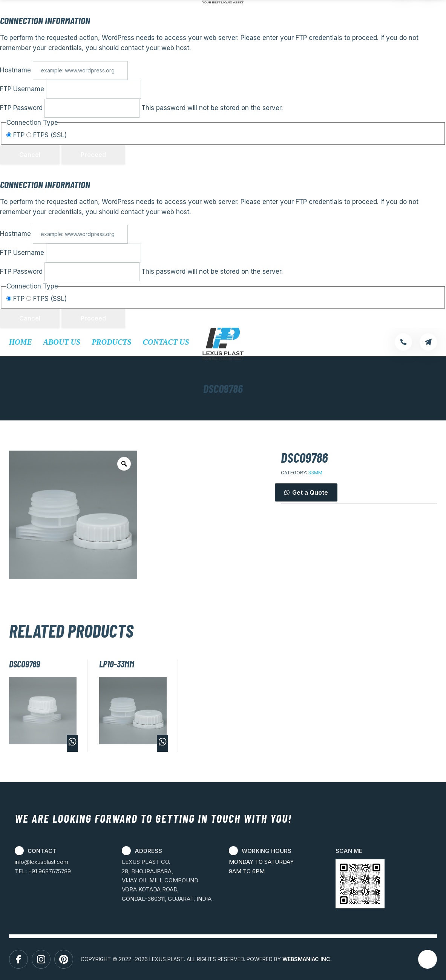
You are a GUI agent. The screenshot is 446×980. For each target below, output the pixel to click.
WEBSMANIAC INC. (307, 959)
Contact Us (166, 342)
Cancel (30, 155)
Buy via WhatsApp (72, 743)
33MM (315, 473)
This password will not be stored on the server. (141, 108)
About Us (62, 342)
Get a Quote (310, 492)
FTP (16, 135)
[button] (359, 492)
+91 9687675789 (50, 871)
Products (112, 342)
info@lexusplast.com (41, 862)
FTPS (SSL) (47, 135)
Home (21, 342)
